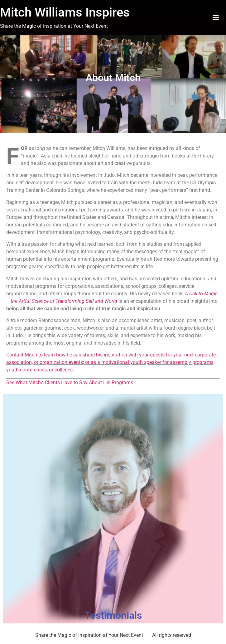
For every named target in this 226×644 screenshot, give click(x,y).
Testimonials (113, 615)
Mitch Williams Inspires (65, 12)
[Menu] (216, 17)
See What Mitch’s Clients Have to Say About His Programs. (70, 383)
